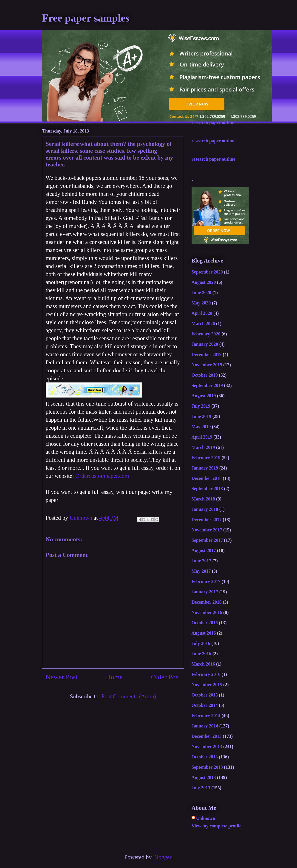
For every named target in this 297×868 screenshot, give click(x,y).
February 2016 (206, 674)
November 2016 (207, 612)
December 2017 (207, 520)
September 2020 (207, 272)
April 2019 (202, 437)
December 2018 (207, 478)
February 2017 (206, 581)
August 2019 (204, 396)
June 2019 (201, 416)
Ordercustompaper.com (102, 476)
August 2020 (204, 282)
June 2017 (201, 561)
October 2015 (205, 695)
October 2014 (205, 705)
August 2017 (204, 550)
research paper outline (214, 122)
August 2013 (204, 777)
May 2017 (201, 571)
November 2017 (207, 530)
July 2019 (201, 406)
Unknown (206, 818)
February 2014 (206, 716)
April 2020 (202, 313)
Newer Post (62, 677)
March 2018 (203, 499)
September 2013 (207, 767)
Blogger (162, 857)
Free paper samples (86, 18)
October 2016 (205, 623)
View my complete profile (216, 826)
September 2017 (207, 540)
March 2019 (203, 447)
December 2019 (207, 354)
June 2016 (201, 654)
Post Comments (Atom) (129, 696)
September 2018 (207, 489)
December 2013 (207, 736)
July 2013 (201, 788)
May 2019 (201, 427)
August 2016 (204, 633)
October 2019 (205, 375)
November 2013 (207, 746)
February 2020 (206, 334)
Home (114, 677)
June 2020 (201, 293)
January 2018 (205, 509)
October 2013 (205, 757)
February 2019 (206, 458)
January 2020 (205, 344)
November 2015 (207, 685)
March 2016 (203, 664)
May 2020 (201, 303)
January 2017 (205, 592)
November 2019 (207, 365)
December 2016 (207, 602)
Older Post (166, 677)
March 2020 (203, 323)
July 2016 (201, 643)
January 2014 (205, 726)
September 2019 (207, 385)
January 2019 (205, 468)
